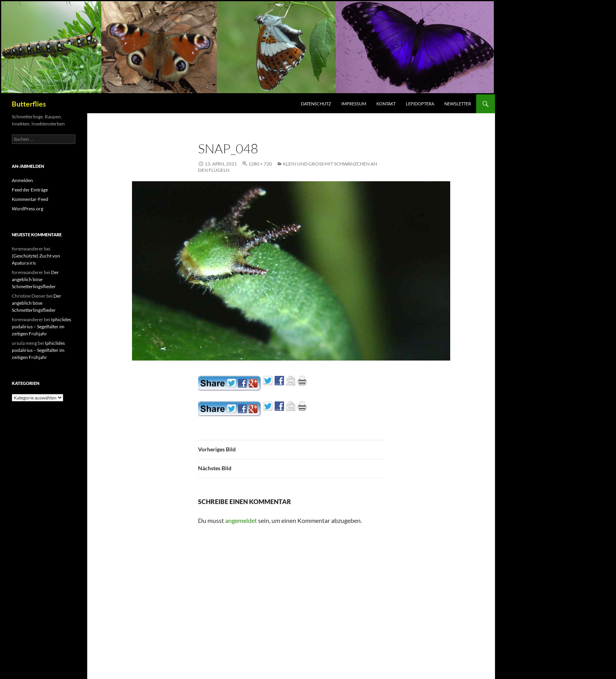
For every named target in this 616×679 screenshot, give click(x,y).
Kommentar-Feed (30, 199)
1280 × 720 (260, 164)
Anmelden (22, 180)
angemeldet (241, 520)
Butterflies (29, 104)
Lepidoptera (420, 104)
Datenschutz (316, 104)
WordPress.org (27, 209)
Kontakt (386, 104)
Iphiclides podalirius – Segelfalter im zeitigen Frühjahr (41, 327)
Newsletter (458, 104)
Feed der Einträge (30, 190)
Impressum (354, 104)
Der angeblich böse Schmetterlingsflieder (35, 279)
